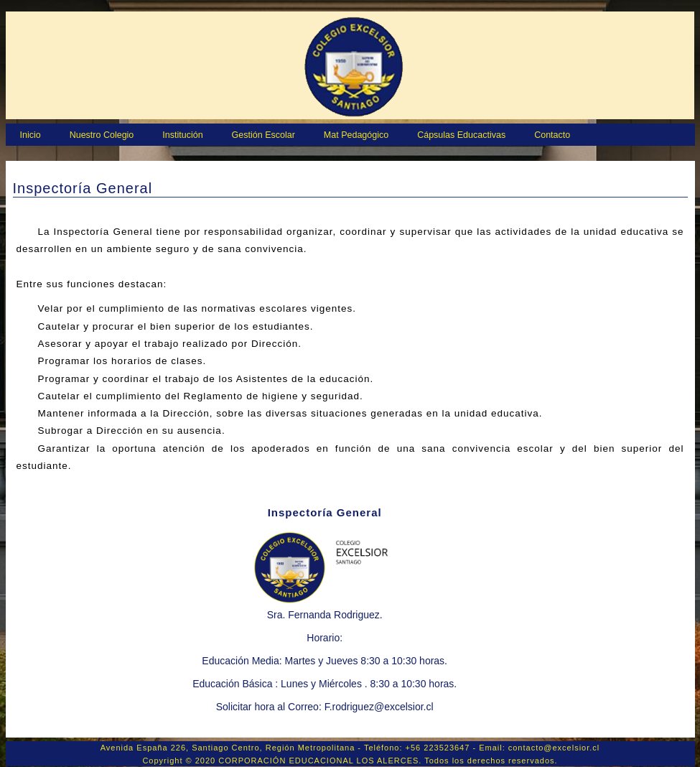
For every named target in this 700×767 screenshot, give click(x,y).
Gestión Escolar (263, 135)
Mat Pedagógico (356, 135)
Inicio (31, 135)
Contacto (552, 135)
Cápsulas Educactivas (461, 135)
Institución (182, 135)
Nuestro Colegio (102, 135)
